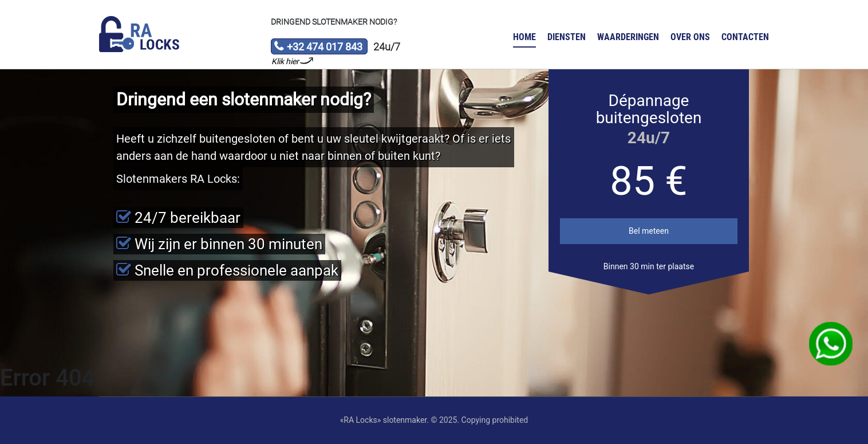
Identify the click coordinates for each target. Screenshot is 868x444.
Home (524, 37)
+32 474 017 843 (318, 48)
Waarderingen (628, 37)
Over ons (690, 37)
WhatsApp (831, 344)
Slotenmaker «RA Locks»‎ (139, 34)
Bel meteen (649, 231)
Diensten (567, 37)
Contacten (745, 37)
